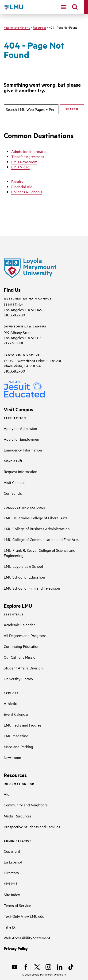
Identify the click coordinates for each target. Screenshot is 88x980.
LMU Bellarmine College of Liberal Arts (36, 518)
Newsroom (12, 757)
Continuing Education (22, 646)
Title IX (10, 927)
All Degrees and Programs (25, 635)
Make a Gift (13, 461)
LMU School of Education (24, 577)
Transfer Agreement (28, 156)
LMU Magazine (16, 736)
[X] (37, 967)
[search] (75, 7)
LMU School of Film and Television (32, 588)
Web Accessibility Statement (27, 938)
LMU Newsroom (24, 162)
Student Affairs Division (23, 668)
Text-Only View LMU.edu (24, 916)
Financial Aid (22, 187)
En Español (13, 862)
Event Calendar (16, 714)
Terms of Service (17, 905)
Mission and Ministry (17, 27)
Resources (40, 27)
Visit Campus (15, 482)
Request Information (21, 471)
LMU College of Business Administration (37, 529)
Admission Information (30, 151)
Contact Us (13, 493)
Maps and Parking (18, 747)
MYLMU (10, 883)
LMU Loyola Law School (23, 566)
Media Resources (17, 816)
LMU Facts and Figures (23, 725)
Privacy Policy (16, 948)
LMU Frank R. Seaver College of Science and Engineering (40, 553)
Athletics (11, 703)
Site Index (12, 894)
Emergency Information (23, 450)
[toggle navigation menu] (64, 7)
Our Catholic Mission (21, 657)
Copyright (12, 851)
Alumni (10, 794)
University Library (18, 679)
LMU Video (20, 167)
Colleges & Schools (27, 192)
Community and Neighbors (26, 805)
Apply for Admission (20, 428)
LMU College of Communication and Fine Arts (41, 539)
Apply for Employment (22, 439)
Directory (11, 873)
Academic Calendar (19, 625)
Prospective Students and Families (32, 827)
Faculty (17, 181)
